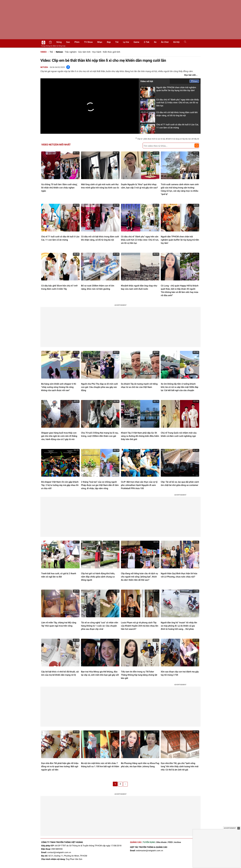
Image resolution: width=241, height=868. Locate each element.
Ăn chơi (165, 42)
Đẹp (109, 42)
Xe (155, 42)
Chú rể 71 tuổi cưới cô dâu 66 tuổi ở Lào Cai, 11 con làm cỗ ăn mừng (170, 127)
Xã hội (176, 42)
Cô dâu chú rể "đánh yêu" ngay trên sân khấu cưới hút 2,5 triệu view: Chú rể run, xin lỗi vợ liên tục (170, 104)
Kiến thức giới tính (112, 52)
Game (136, 42)
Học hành (97, 52)
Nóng (59, 42)
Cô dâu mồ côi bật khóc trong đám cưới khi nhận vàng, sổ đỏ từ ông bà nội (169, 115)
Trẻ (117, 42)
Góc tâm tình (84, 52)
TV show (88, 42)
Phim (77, 42)
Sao (68, 42)
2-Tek (147, 42)
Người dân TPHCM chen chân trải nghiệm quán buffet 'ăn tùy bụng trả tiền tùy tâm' (168, 90)
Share (194, 81)
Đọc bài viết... (191, 75)
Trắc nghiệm (71, 52)
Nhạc (100, 42)
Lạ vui (126, 42)
